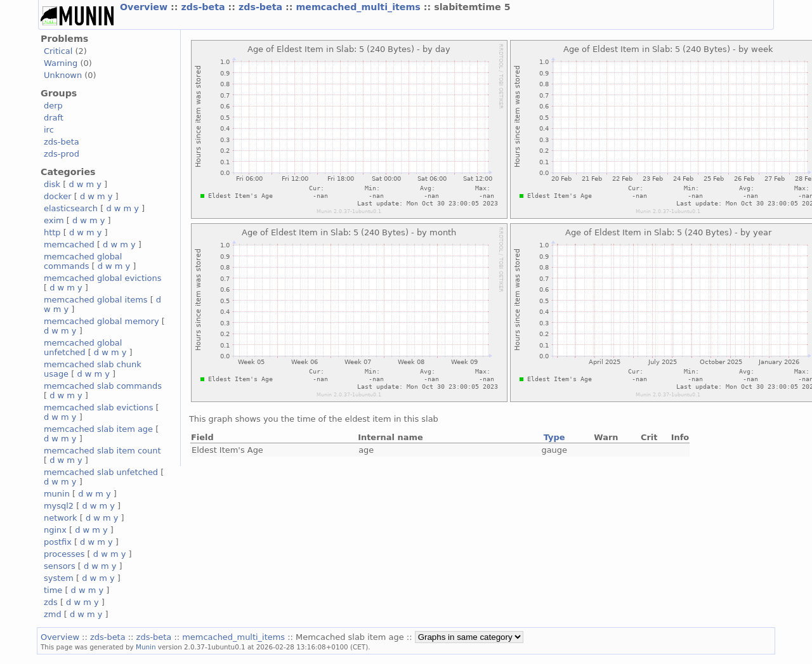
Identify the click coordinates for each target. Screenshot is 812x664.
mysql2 (59, 506)
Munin (146, 647)
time (53, 590)
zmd (53, 614)
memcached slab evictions (98, 407)
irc (49, 130)
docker (58, 196)
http (52, 232)
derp (53, 106)
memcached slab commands (103, 386)
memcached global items (96, 300)
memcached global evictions (102, 278)
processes (64, 554)
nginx (55, 530)
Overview (145, 7)
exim (54, 220)
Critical (58, 51)
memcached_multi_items (359, 7)
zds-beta (204, 7)
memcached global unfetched (83, 348)
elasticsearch (71, 208)
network (61, 518)
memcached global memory (101, 321)
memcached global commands (83, 261)
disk (52, 184)
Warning (61, 63)
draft (54, 118)
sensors (60, 566)
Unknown (63, 75)
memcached (69, 244)
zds (51, 602)
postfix (58, 542)
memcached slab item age (98, 429)
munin (57, 494)
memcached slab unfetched (101, 472)
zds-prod (62, 154)
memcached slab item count (102, 451)
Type (554, 437)
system (59, 578)
